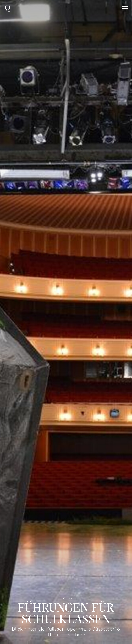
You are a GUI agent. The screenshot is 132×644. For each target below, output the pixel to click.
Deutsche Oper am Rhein (8, 8)
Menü (125, 8)
